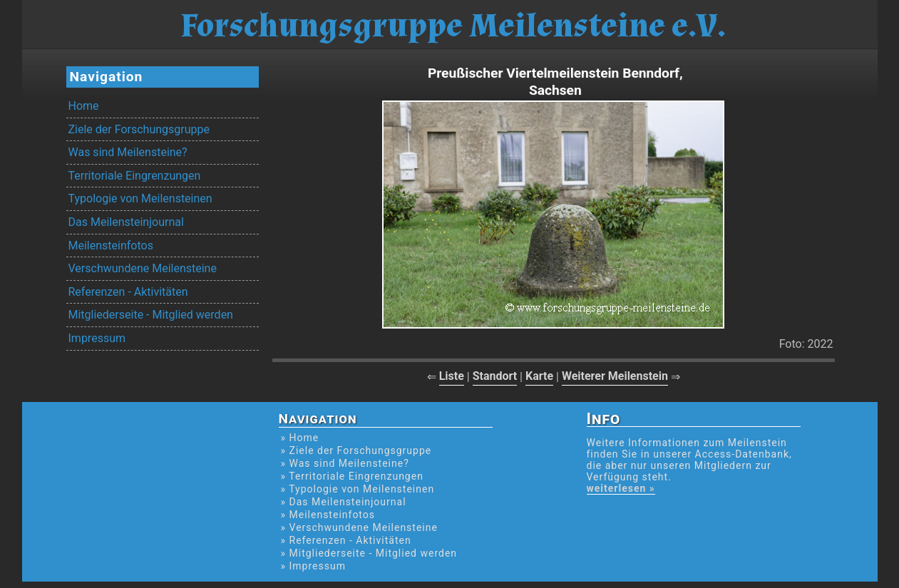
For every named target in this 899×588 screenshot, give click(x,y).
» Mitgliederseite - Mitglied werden (369, 553)
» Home (300, 438)
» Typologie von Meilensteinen (358, 489)
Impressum (97, 338)
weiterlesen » (621, 488)
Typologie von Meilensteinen (140, 198)
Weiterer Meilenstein (615, 376)
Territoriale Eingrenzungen (135, 176)
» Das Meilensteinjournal (344, 502)
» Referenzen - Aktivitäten (346, 540)
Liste (452, 376)
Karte (539, 376)
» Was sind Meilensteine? (345, 463)
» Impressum (313, 566)
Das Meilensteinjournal (126, 222)
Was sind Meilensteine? (128, 152)
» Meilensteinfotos (328, 515)
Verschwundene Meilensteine (143, 268)
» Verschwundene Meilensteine (359, 527)
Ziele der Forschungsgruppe (139, 129)
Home (84, 106)
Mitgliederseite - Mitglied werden (151, 315)
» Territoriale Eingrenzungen (352, 476)
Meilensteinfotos (111, 246)
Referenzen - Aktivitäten (128, 292)
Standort (495, 376)
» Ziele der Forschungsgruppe (356, 450)
